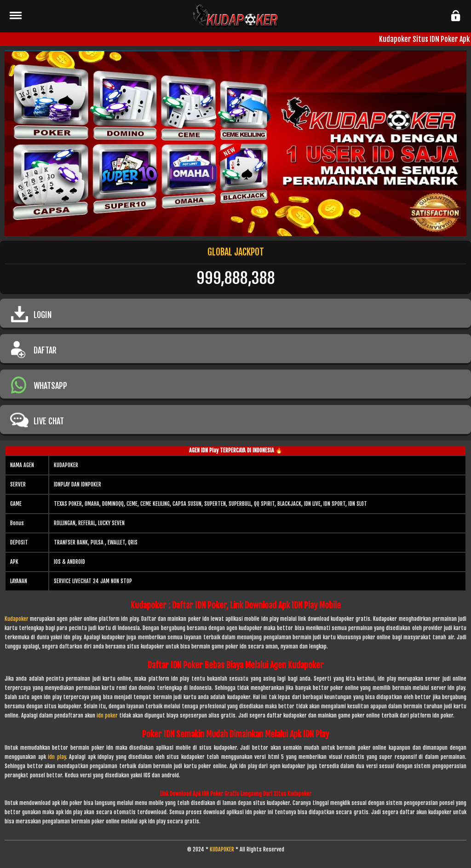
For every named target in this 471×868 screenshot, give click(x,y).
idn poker (107, 715)
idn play (57, 757)
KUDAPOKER (222, 849)
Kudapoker (17, 619)
